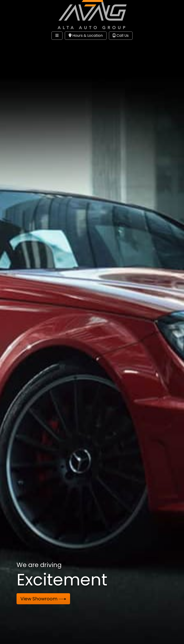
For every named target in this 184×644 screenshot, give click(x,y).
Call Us (121, 35)
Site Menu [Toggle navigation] (18, 45)
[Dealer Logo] (92, 15)
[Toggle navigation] (57, 36)
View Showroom (43, 599)
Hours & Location (86, 35)
